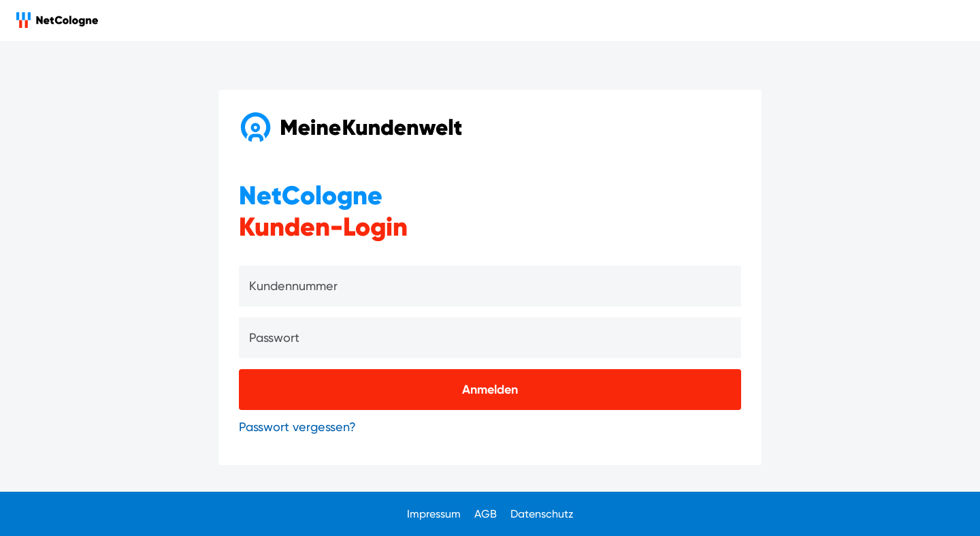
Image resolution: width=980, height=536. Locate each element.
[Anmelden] (490, 390)
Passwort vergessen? (297, 427)
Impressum (434, 514)
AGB (486, 514)
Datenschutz (542, 514)
